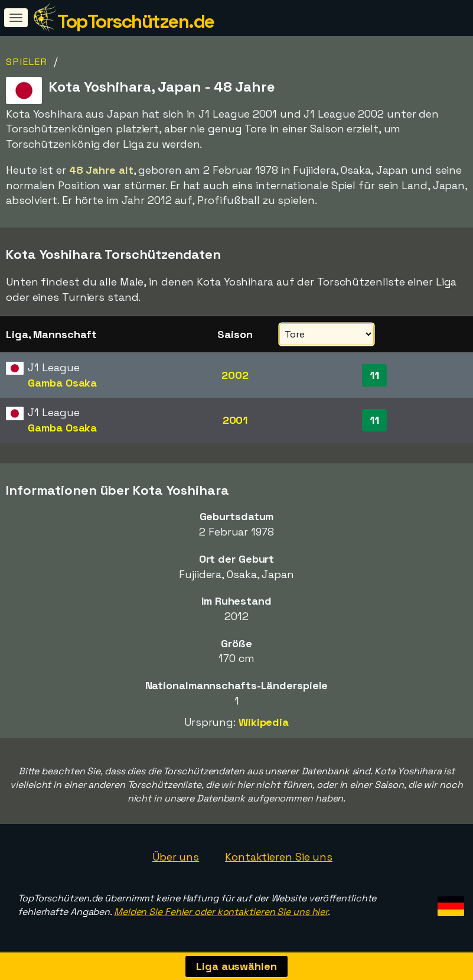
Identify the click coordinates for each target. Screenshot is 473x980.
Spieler (27, 62)
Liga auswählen (236, 966)
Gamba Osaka (62, 383)
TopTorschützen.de (136, 21)
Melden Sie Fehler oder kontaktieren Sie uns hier (221, 912)
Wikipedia (264, 722)
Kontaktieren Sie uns (279, 857)
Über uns (176, 857)
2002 (235, 375)
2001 (235, 420)
